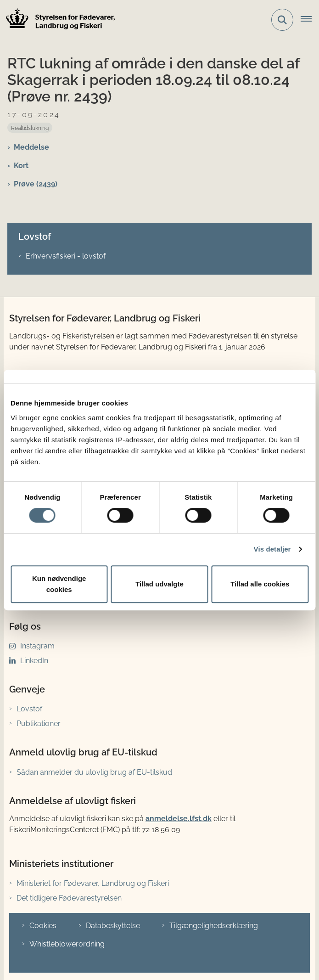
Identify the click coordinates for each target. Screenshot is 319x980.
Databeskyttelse (113, 926)
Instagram (37, 646)
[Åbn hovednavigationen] (310, 20)
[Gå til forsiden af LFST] (58, 20)
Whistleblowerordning (67, 944)
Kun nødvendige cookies (59, 584)
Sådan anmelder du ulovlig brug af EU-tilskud (94, 772)
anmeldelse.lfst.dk (179, 819)
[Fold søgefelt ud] (282, 20)
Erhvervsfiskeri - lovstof (66, 256)
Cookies (43, 926)
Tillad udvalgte (159, 584)
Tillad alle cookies (260, 584)
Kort (21, 166)
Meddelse (31, 147)
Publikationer (39, 724)
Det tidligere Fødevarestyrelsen (69, 898)
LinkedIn (34, 661)
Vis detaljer (272, 549)
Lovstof (29, 709)
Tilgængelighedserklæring (214, 926)
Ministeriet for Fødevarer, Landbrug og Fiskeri (93, 883)
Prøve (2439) (36, 184)
